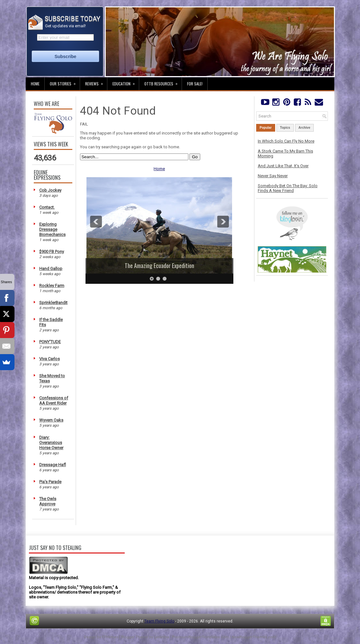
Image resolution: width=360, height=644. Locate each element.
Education (126, 82)
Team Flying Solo (159, 621)
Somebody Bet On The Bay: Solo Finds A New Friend (288, 188)
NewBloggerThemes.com (254, 637)
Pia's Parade (50, 482)
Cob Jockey (50, 190)
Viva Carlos (50, 359)
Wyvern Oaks (51, 420)
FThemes (110, 637)
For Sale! (195, 84)
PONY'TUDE (50, 342)
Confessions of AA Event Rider (54, 400)
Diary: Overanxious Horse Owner (51, 443)
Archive (305, 128)
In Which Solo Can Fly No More (286, 141)
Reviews (96, 82)
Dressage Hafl (53, 465)
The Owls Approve (48, 501)
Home (35, 84)
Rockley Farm (52, 286)
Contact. (47, 207)
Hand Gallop (51, 269)
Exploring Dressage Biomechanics (52, 229)
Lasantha (162, 637)
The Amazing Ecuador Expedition (159, 265)
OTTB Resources (163, 82)
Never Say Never (273, 176)
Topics (285, 128)
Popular (266, 128)
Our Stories (65, 82)
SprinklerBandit (53, 303)
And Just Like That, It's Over (283, 166)
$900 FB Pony (52, 252)
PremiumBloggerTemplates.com (200, 637)
